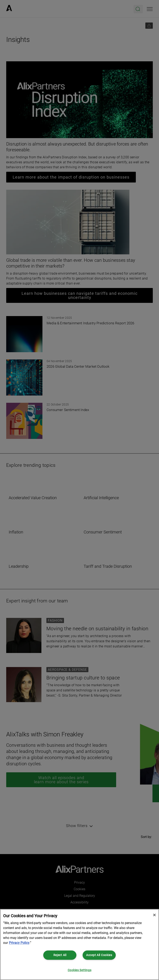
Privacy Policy (19, 943)
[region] (79, 944)
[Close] (154, 915)
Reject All (60, 955)
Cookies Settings (80, 970)
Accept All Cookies (99, 955)
